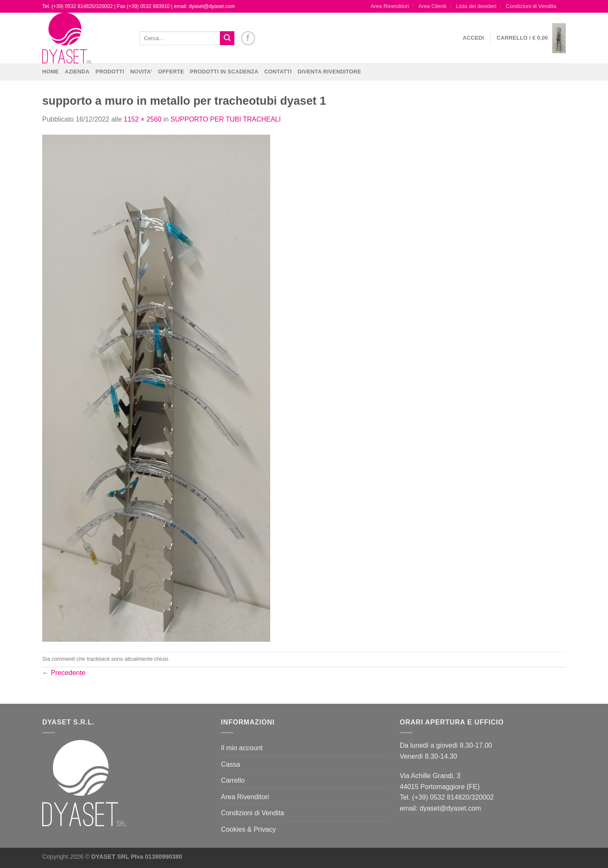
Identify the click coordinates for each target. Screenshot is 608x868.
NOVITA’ (141, 72)
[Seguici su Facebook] (248, 38)
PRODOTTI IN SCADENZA (224, 72)
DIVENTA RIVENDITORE (329, 72)
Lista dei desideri (476, 6)
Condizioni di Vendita (531, 6)
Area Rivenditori (390, 6)
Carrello (233, 780)
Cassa (230, 764)
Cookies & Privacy (248, 829)
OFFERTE (171, 72)
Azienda (77, 72)
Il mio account (242, 748)
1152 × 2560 (142, 119)
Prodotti (110, 72)
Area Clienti (432, 6)
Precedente (64, 673)
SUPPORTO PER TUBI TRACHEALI (226, 119)
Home (50, 72)
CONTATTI (278, 72)
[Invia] (227, 38)
